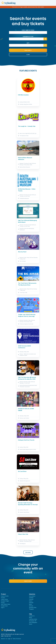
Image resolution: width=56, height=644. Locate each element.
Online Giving (4, 599)
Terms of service (17, 639)
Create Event (28, 581)
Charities (31, 598)
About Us (3, 639)
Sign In (3, 608)
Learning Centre (33, 619)
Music (31, 604)
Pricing (3, 603)
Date (28, 43)
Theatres (31, 609)
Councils (31, 599)
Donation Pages (5, 601)
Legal (9, 639)
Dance (31, 601)
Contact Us (32, 616)
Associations (32, 596)
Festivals (31, 603)
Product (3, 598)
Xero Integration (33, 622)
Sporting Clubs (33, 608)
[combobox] (28, 39)
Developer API (33, 621)
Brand (31, 624)
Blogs (31, 618)
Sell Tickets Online (6, 604)
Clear (28, 55)
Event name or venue (28, 30)
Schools (31, 606)
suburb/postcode (28, 37)
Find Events (28, 50)
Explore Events (5, 596)
